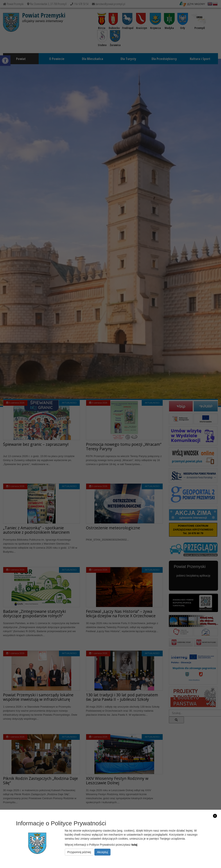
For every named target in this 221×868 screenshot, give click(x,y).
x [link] (215, 816)
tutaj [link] (134, 845)
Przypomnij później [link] (79, 852)
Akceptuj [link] (102, 852)
